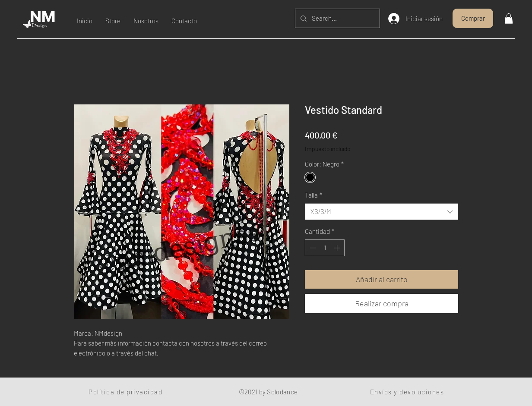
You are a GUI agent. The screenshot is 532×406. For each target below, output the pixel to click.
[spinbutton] (325, 248)
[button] (509, 19)
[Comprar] (473, 18)
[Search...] (337, 18)
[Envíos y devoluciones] (408, 392)
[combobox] (382, 212)
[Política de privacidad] (126, 392)
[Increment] (338, 248)
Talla (313, 195)
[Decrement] (312, 248)
